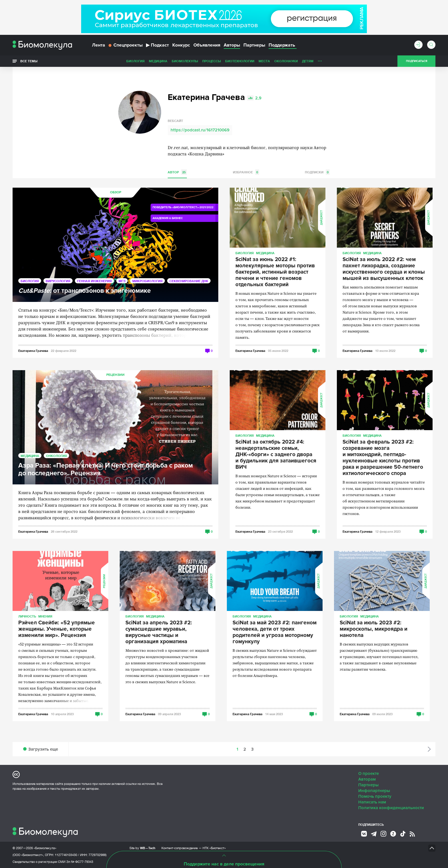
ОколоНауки (246, 61)
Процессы (171, 61)
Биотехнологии (199, 61)
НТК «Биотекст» (214, 848)
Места (224, 61)
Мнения (45, 616)
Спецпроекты (126, 45)
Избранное (246, 172)
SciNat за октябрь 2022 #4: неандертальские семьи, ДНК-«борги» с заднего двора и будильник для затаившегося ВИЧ (276, 455)
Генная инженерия (94, 281)
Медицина (118, 61)
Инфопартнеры (374, 791)
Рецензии (115, 375)
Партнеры (254, 45)
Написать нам (372, 802)
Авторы (232, 45)
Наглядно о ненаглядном (339, 61)
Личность (286, 61)
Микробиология (147, 281)
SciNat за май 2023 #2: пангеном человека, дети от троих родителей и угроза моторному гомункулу (275, 632)
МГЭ (122, 281)
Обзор (116, 192)
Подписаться (417, 61)
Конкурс (181, 45)
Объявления (207, 45)
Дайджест (322, 218)
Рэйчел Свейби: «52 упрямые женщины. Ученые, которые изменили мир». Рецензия (57, 629)
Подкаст (157, 45)
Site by (142, 848)
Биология (95, 61)
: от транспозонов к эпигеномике (85, 291)
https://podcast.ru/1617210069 (200, 130)
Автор (177, 172)
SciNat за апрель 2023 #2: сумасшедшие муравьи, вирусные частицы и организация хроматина (159, 632)
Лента (99, 45)
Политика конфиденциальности (391, 808)
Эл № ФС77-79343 (80, 862)
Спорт (305, 61)
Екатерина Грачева (33, 351)
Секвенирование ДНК (189, 281)
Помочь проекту (375, 796)
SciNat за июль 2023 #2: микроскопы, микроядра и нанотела (374, 629)
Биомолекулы (145, 61)
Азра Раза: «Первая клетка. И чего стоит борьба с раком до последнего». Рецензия (106, 470)
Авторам (367, 779)
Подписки (317, 172)
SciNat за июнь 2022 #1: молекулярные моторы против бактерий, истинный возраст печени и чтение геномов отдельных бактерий (275, 272)
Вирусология (58, 281)
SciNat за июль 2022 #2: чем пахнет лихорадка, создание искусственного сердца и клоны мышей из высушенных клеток (384, 269)
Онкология (56, 456)
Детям (267, 61)
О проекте (369, 773)
